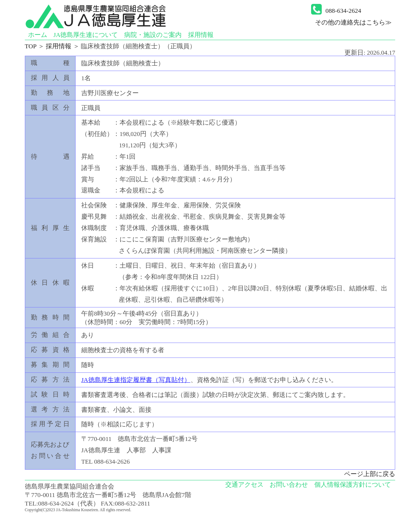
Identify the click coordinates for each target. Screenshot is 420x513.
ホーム (38, 35)
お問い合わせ (289, 485)
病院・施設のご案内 (153, 35)
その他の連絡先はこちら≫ (353, 22)
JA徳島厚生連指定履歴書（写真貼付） (136, 380)
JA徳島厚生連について (85, 35)
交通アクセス (244, 485)
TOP (31, 46)
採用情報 (201, 35)
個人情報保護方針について (353, 485)
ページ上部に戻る (370, 474)
